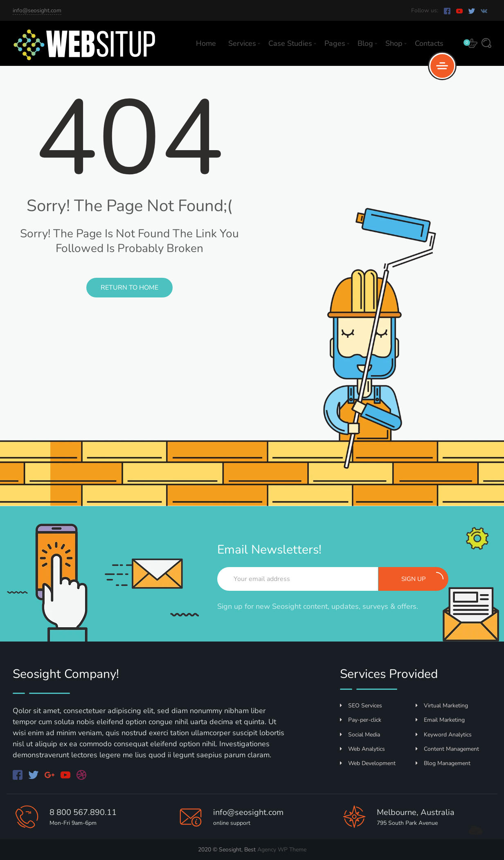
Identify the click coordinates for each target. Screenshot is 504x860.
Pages (335, 43)
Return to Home (129, 288)
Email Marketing (440, 720)
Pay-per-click (361, 720)
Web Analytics (362, 749)
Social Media (360, 735)
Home (206, 43)
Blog (365, 43)
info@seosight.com (37, 10)
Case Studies (290, 43)
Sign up (423, 577)
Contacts (429, 43)
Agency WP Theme (282, 850)
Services (242, 43)
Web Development (368, 763)
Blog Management (443, 763)
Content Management (447, 749)
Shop (394, 43)
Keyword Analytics (444, 735)
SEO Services (361, 706)
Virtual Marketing (442, 706)
